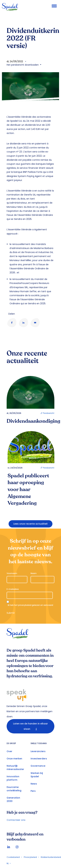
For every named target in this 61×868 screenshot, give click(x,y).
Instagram (17, 847)
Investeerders (39, 759)
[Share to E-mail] (35, 323)
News (34, 784)
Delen (12, 314)
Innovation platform (13, 778)
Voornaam (12, 573)
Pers (33, 791)
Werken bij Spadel (37, 775)
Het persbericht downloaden (23, 65)
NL (8, 863)
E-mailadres (13, 589)
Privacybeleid (30, 857)
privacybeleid (25, 605)
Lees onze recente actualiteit (31, 524)
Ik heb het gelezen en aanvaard (30, 605)
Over (9, 751)
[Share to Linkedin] (23, 323)
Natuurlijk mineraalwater (15, 768)
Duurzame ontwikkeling (14, 789)
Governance (38, 766)
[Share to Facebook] (12, 323)
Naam (34, 573)
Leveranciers (38, 751)
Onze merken (14, 759)
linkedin (9, 847)
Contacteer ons (16, 820)
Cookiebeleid (13, 857)
